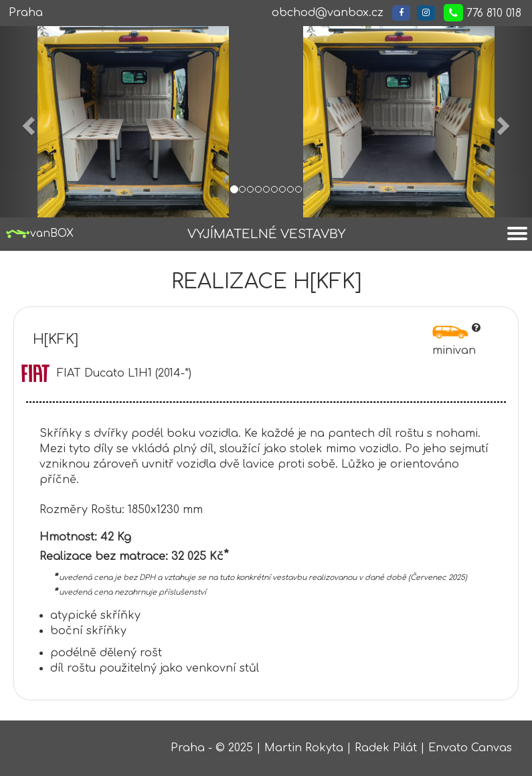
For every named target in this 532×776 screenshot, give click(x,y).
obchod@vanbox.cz (328, 13)
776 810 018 (482, 13)
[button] (27, 122)
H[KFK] (56, 339)
